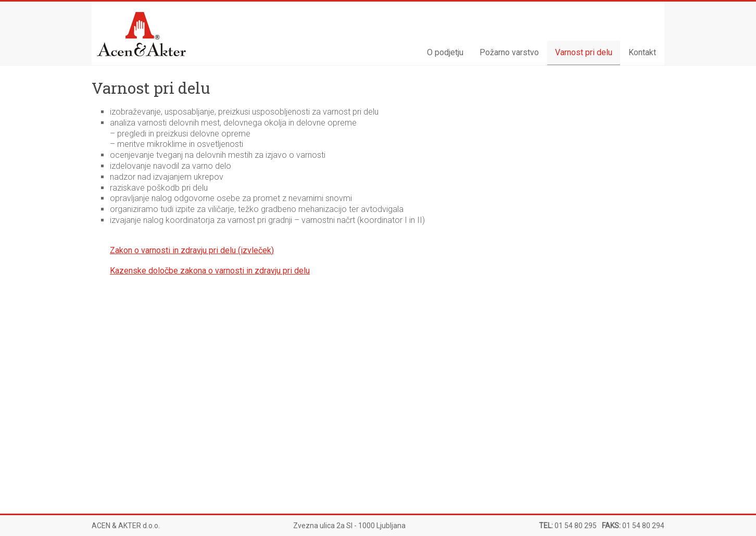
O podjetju (445, 52)
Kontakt (642, 52)
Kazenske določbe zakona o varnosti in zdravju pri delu (210, 271)
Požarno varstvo (509, 52)
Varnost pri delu (584, 52)
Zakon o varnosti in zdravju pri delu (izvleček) (192, 250)
